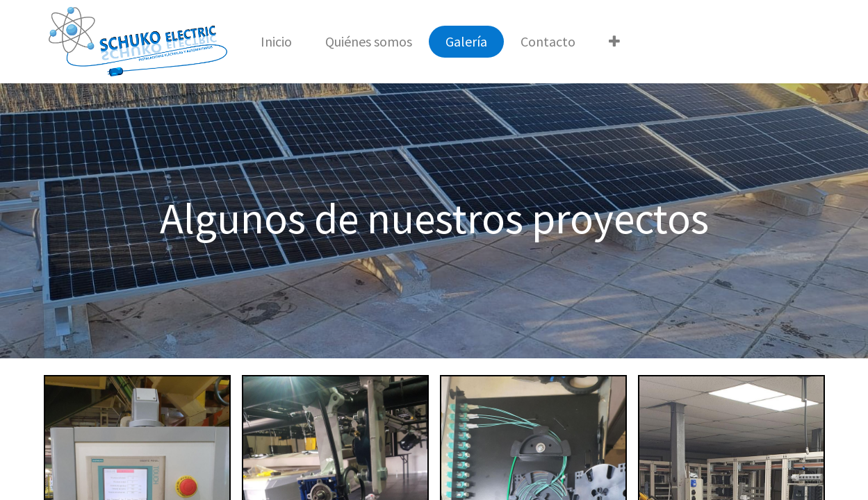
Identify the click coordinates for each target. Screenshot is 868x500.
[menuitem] (276, 42)
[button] (614, 42)
